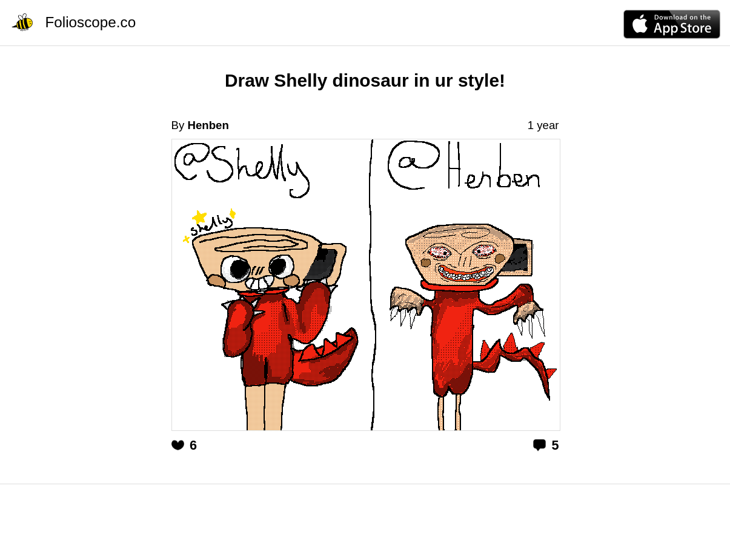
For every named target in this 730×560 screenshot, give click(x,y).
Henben (208, 125)
